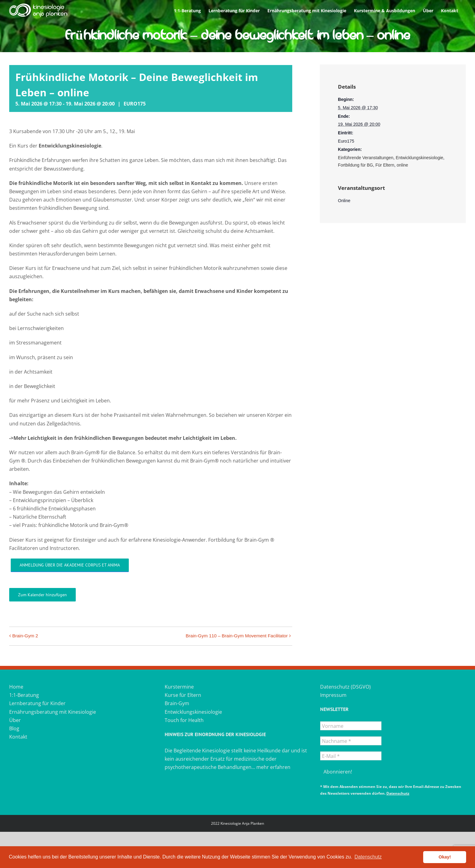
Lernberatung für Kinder (37, 703)
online (402, 165)
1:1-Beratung (24, 695)
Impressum (333, 695)
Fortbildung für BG (355, 165)
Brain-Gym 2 (25, 636)
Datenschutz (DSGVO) (345, 687)
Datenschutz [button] (368, 857)
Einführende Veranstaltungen (366, 158)
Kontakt (18, 737)
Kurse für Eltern (183, 695)
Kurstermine (179, 687)
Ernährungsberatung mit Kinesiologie (53, 712)
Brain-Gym (177, 703)
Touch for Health (184, 720)
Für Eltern (385, 165)
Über (15, 720)
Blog (14, 728)
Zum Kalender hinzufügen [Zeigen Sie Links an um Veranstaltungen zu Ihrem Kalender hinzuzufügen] (42, 595)
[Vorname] (351, 726)
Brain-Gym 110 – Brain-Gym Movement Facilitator (237, 636)
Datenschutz (398, 793)
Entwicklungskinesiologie (419, 158)
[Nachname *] (351, 741)
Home (16, 687)
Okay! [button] (445, 857)
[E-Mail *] (351, 756)
